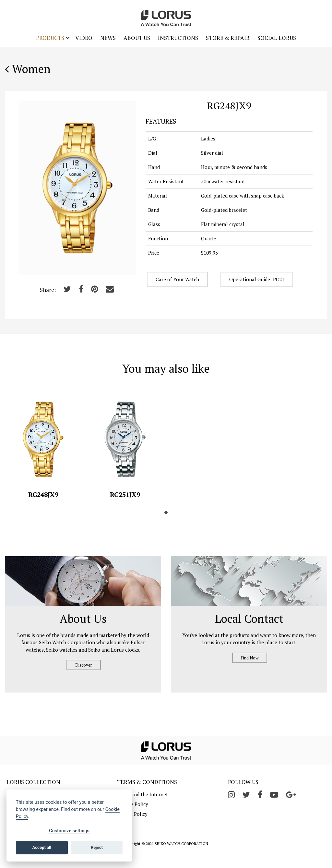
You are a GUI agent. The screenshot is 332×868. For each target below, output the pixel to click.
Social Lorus (277, 38)
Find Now (250, 658)
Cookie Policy (132, 814)
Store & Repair (228, 38)
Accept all (42, 847)
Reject (97, 847)
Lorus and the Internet (142, 794)
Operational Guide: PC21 (257, 279)
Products (50, 38)
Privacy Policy (133, 804)
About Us (137, 38)
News (108, 38)
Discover (84, 665)
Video (84, 38)
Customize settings (69, 831)
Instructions (178, 38)
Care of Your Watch (177, 279)
